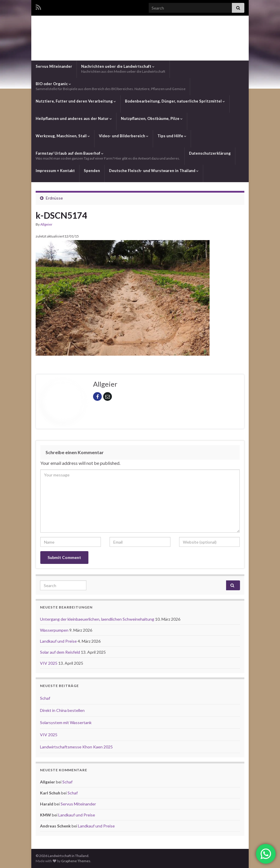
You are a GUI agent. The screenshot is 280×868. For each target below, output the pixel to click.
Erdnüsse (54, 198)
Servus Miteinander (54, 66)
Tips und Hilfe (172, 136)
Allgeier (46, 224)
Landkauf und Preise (59, 641)
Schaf (45, 698)
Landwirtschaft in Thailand (140, 37)
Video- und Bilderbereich (124, 136)
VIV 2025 (49, 663)
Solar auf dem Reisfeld (60, 652)
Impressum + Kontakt (55, 171)
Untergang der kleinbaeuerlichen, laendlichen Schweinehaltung (98, 619)
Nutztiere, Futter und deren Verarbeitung (76, 101)
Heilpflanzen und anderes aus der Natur (74, 118)
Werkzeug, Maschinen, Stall (63, 136)
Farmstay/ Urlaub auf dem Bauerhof (108, 156)
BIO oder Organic (111, 86)
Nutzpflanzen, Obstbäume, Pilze (152, 118)
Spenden (92, 171)
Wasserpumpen (55, 630)
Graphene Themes (76, 861)
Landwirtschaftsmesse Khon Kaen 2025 (76, 747)
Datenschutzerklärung (210, 153)
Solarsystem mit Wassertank (66, 722)
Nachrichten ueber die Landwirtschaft (123, 69)
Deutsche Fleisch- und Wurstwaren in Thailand (154, 171)
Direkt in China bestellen (62, 710)
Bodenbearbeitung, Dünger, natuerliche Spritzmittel (175, 101)
